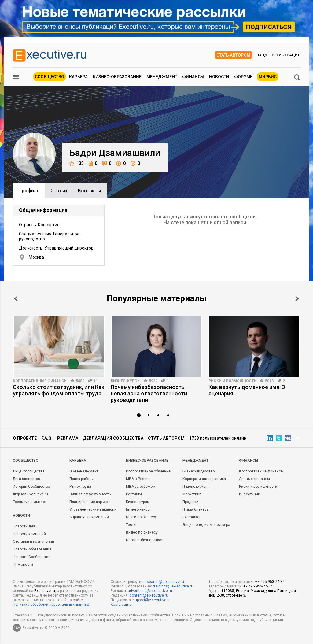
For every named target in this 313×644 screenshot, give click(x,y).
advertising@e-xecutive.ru (150, 591)
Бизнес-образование (117, 77)
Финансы (193, 77)
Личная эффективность (90, 494)
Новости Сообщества (32, 557)
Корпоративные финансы (40, 381)
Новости (219, 77)
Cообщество (26, 461)
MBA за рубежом (141, 487)
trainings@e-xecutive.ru (173, 586)
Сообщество (50, 77)
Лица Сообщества (29, 471)
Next (297, 299)
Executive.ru (45, 591)
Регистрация (286, 55)
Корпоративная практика (204, 479)
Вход (262, 55)
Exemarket (191, 517)
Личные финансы (254, 479)
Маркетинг (192, 494)
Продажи (190, 502)
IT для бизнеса (196, 509)
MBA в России (138, 479)
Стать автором (233, 55)
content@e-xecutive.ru (149, 595)
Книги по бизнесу (141, 517)
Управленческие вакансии (93, 509)
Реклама (68, 438)
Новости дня (24, 526)
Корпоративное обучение (148, 471)
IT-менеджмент (196, 487)
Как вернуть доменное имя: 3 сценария (247, 390)
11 (96, 381)
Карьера (78, 77)
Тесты (131, 525)
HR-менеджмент (84, 471)
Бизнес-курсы (126, 381)
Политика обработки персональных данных (51, 605)
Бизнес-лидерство (199, 471)
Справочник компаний (89, 517)
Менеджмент (162, 77)
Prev (16, 299)
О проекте (25, 438)
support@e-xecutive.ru (152, 600)
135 (77, 163)
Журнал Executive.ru (30, 494)
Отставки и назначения (33, 542)
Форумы (244, 77)
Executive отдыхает (30, 502)
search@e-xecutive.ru (165, 582)
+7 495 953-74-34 (270, 582)
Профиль (29, 191)
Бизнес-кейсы (138, 509)
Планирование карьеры (90, 502)
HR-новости (23, 564)
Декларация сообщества (113, 438)
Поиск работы (81, 479)
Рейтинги (134, 494)
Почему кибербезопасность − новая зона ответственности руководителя (150, 393)
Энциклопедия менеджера (206, 525)
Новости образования (32, 549)
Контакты (90, 191)
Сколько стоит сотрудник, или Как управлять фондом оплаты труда (59, 390)
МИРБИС (268, 77)
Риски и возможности (233, 381)
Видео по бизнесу (142, 532)
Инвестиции (250, 494)
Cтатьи (59, 191)
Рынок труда (80, 487)
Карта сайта (121, 605)
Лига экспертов (26, 479)
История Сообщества (31, 487)
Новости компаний (29, 534)
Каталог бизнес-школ (145, 540)
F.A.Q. (47, 438)
